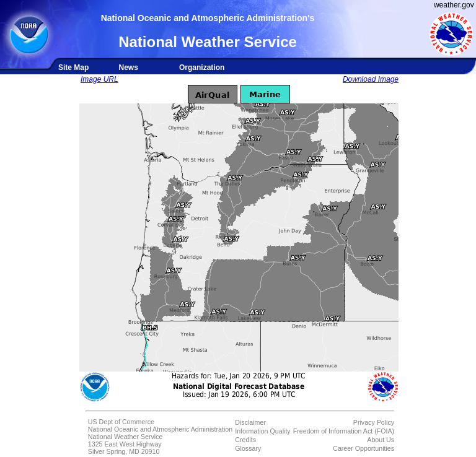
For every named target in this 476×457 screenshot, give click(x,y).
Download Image (371, 79)
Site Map (73, 67)
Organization (202, 67)
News (128, 67)
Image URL (99, 79)
